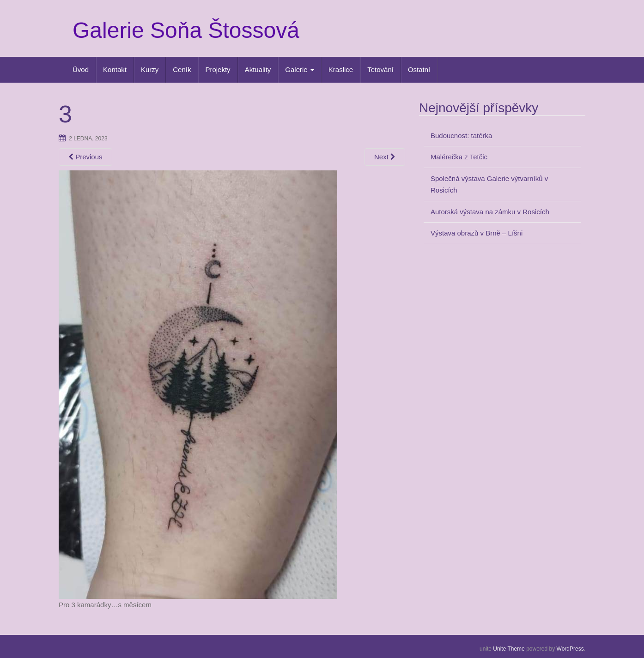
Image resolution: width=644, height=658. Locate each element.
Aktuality (258, 69)
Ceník (182, 69)
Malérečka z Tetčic (459, 157)
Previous (85, 157)
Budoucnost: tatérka (461, 136)
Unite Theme (509, 649)
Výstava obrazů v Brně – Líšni (477, 233)
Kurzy (150, 69)
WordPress (570, 649)
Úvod (81, 69)
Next (385, 157)
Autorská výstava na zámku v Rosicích (490, 212)
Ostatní (419, 69)
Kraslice (341, 69)
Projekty (218, 69)
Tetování (380, 69)
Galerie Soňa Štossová (186, 30)
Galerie (300, 69)
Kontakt (115, 69)
